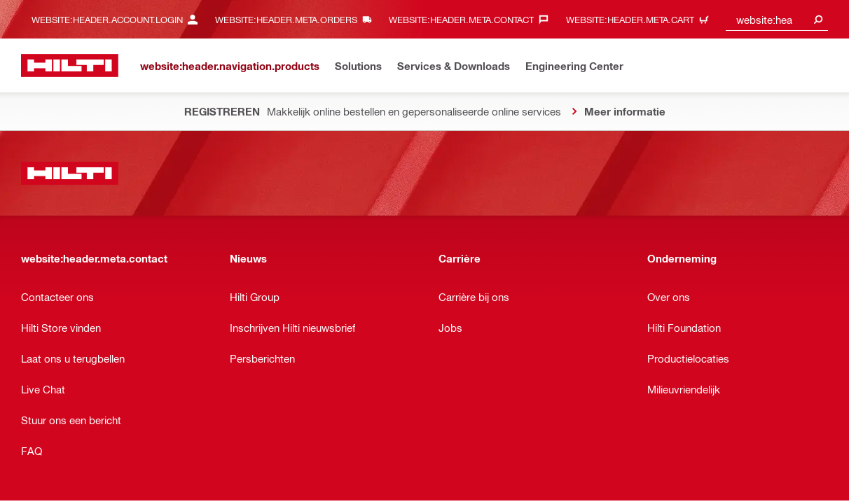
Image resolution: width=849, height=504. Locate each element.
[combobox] (777, 19)
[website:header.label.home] (70, 65)
